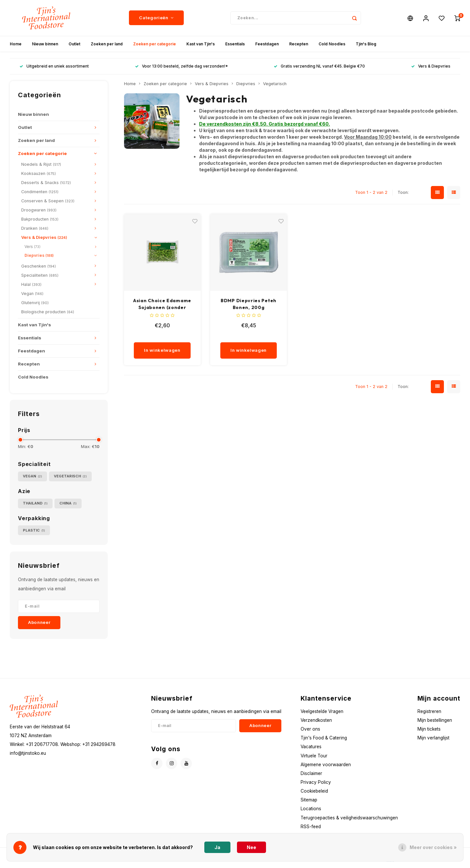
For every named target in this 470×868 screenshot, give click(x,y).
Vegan (32, 294)
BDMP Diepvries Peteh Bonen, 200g (249, 304)
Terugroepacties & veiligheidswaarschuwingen (349, 818)
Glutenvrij (35, 303)
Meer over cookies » (433, 847)
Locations (311, 809)
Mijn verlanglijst (433, 738)
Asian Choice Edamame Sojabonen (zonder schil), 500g (162, 304)
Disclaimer (311, 773)
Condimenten (40, 192)
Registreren (429, 711)
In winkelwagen (162, 350)
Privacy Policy (316, 782)
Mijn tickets (429, 729)
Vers (32, 247)
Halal (31, 284)
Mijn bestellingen (435, 720)
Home (16, 44)
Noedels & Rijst (41, 164)
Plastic (34, 530)
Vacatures (311, 747)
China (68, 503)
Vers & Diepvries (431, 66)
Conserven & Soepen (48, 201)
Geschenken (39, 266)
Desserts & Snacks (46, 183)
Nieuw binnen (45, 44)
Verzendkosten (316, 720)
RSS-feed (311, 827)
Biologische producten (48, 312)
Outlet (74, 44)
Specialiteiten (40, 275)
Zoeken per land (107, 44)
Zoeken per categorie (155, 44)
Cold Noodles (332, 44)
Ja (217, 847)
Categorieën (156, 18)
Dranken (35, 228)
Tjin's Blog (366, 44)
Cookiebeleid (314, 791)
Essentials (235, 44)
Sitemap (309, 800)
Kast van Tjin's (201, 44)
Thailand (35, 503)
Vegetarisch (70, 476)
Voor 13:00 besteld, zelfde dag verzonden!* (181, 66)
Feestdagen (267, 44)
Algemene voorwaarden (326, 765)
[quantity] (165, 336)
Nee (251, 847)
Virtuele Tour (314, 756)
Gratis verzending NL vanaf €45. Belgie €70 (319, 66)
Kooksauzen (39, 173)
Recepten (299, 44)
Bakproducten (40, 219)
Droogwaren (39, 210)
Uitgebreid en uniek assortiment (54, 66)
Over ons (310, 729)
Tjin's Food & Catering (324, 738)
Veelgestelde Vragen (322, 711)
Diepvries (39, 255)
